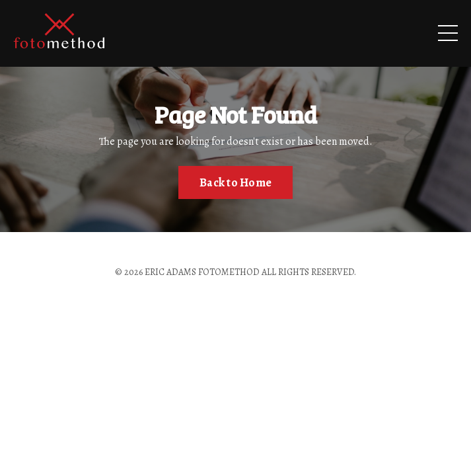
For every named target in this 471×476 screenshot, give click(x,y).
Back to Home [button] (235, 182)
